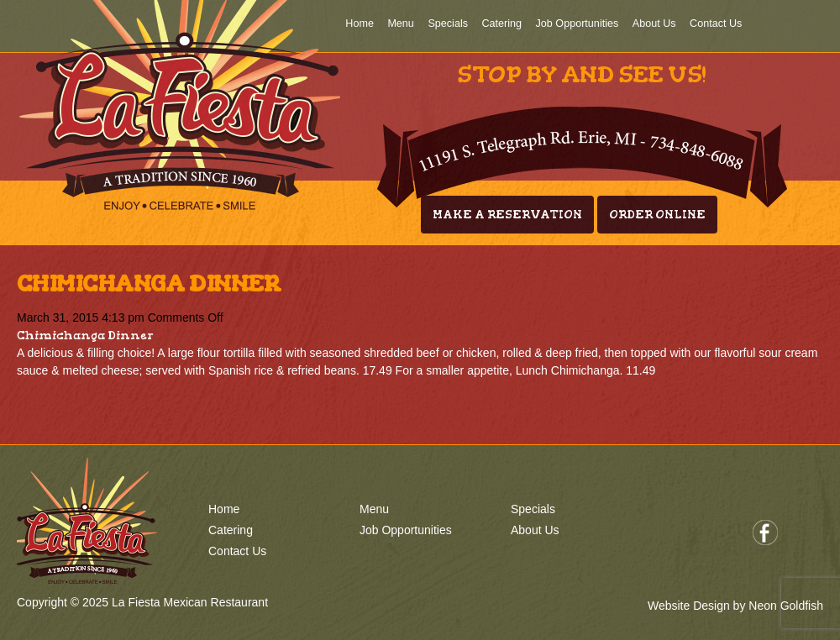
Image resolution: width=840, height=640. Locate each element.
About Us (654, 24)
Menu (401, 24)
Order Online (657, 215)
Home (360, 24)
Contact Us (716, 24)
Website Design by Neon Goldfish (735, 606)
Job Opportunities (577, 24)
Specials (448, 24)
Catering (501, 24)
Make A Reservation (507, 215)
